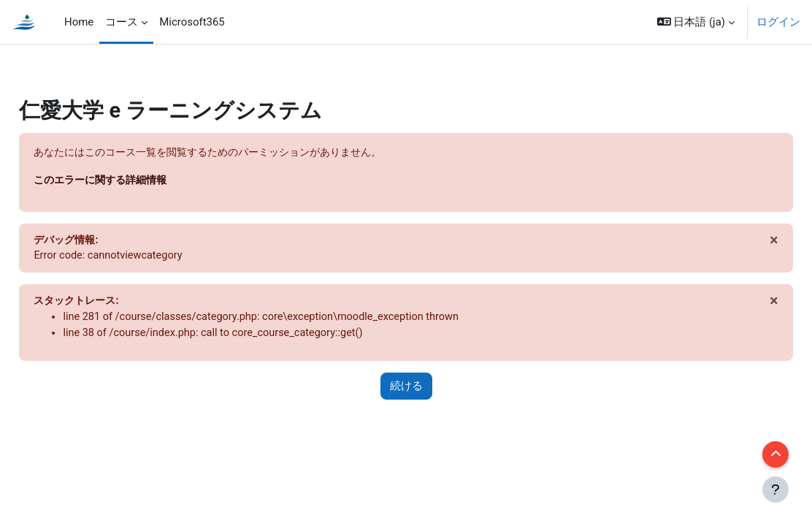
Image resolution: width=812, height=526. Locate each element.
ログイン (778, 22)
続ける (406, 389)
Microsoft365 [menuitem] (192, 22)
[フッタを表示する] (775, 489)
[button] (696, 22)
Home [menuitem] (79, 22)
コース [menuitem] (122, 22)
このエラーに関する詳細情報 (138, 181)
